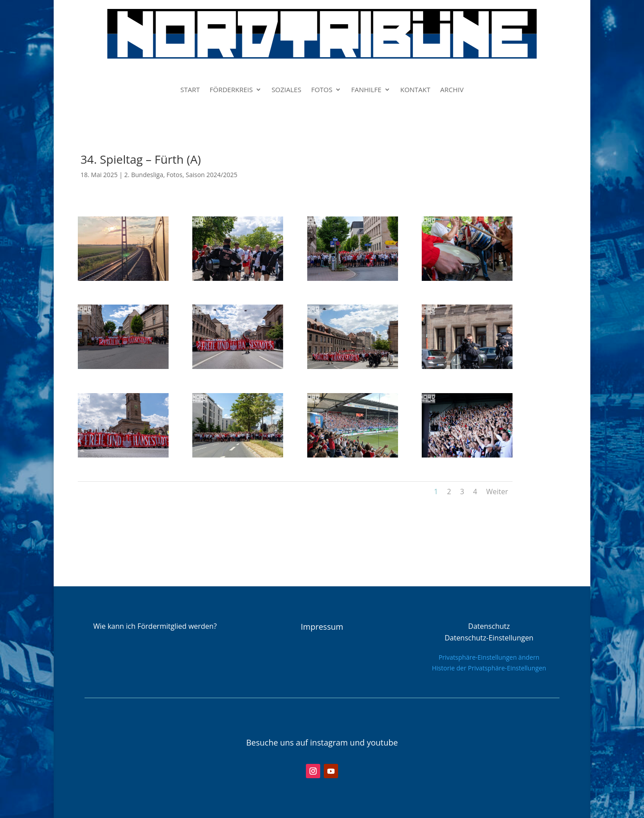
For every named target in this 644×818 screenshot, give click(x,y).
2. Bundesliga (144, 175)
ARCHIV (452, 90)
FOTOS (322, 90)
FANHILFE (366, 90)
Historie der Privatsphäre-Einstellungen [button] (489, 668)
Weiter (497, 492)
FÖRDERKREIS (231, 90)
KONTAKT (415, 90)
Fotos (174, 175)
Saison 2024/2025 (211, 175)
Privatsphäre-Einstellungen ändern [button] (489, 657)
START (190, 90)
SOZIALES (286, 90)
